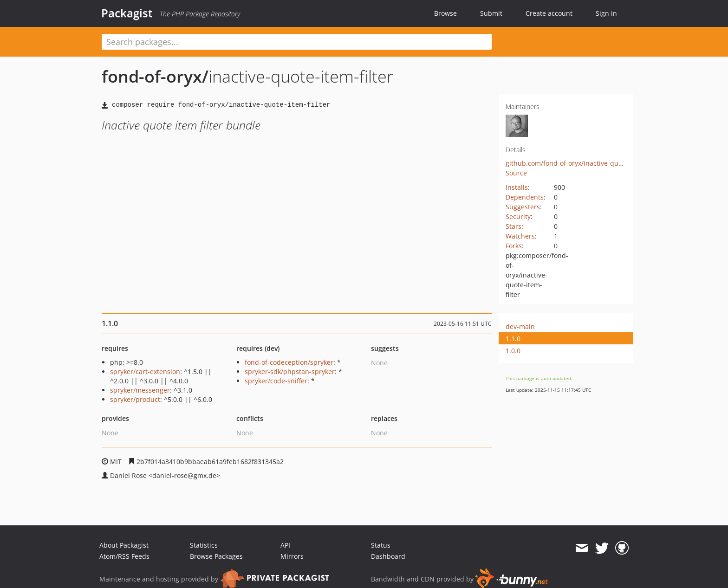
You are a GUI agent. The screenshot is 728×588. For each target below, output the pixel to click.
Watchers (520, 236)
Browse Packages (216, 556)
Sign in (606, 13)
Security (518, 216)
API (285, 545)
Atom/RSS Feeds (124, 556)
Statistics (204, 545)
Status (381, 545)
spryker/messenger (140, 390)
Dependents (525, 197)
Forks (514, 246)
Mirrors (292, 556)
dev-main (520, 326)
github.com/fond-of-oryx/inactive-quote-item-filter (583, 163)
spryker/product (135, 399)
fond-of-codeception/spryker (289, 362)
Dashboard (388, 556)
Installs (517, 187)
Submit (491, 13)
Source (516, 173)
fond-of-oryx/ (155, 76)
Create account (549, 13)
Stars (513, 226)
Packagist (127, 13)
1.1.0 (513, 339)
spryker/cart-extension (145, 372)
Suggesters (523, 207)
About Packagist (124, 545)
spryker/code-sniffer (276, 381)
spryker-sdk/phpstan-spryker (290, 372)
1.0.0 (513, 351)
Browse (445, 13)
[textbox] (297, 42)
